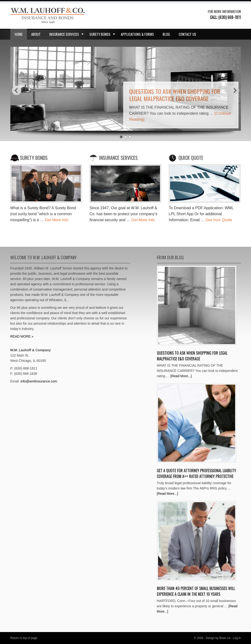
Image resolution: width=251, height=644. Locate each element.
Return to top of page (24, 638)
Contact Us (187, 34)
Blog (166, 34)
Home (19, 34)
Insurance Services (65, 35)
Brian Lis (225, 638)
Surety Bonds (101, 35)
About (36, 34)
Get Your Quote (219, 220)
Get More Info (57, 220)
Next (235, 90)
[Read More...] (181, 376)
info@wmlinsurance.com (39, 381)
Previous (17, 90)
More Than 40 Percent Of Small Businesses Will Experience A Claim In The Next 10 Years (196, 591)
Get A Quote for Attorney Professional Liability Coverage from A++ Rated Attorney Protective (196, 473)
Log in (237, 638)
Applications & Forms (137, 34)
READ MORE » (22, 336)
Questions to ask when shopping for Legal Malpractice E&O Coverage (175, 95)
